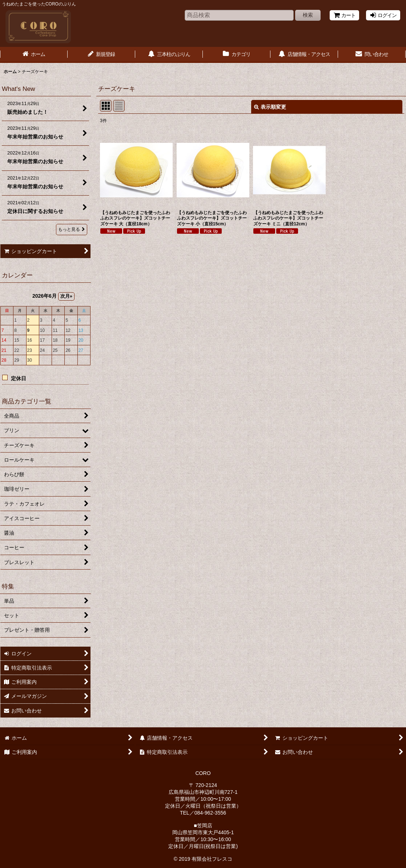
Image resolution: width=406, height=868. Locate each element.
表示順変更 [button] (270, 107)
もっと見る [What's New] (72, 229)
